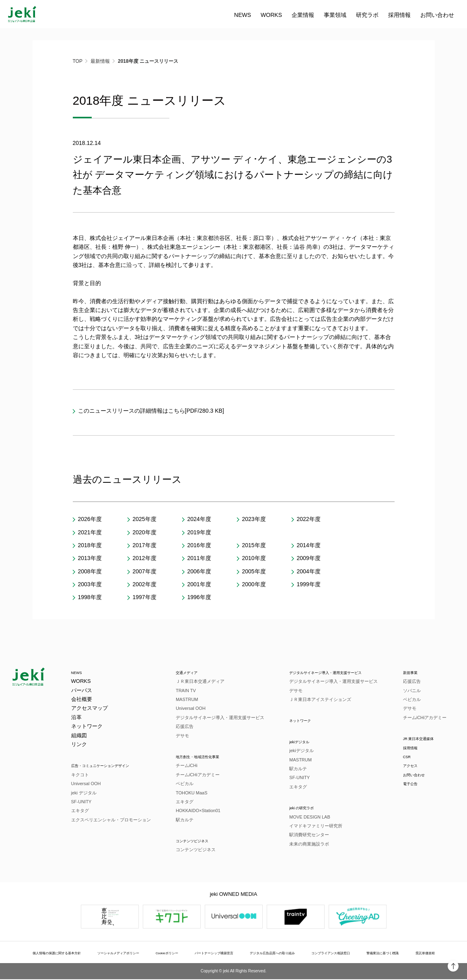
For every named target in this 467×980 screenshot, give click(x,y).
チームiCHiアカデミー (195, 775)
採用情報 (413, 748)
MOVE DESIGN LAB (300, 818)
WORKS (128, 15)
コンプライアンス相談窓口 (335, 953)
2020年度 (145, 532)
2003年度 (90, 584)
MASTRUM (184, 700)
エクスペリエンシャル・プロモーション (111, 820)
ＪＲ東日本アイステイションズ (311, 700)
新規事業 (413, 672)
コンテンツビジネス (196, 841)
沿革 (76, 717)
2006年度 (199, 571)
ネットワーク (87, 727)
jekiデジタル (294, 742)
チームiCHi (184, 766)
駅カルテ (182, 820)
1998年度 (90, 597)
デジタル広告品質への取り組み (276, 953)
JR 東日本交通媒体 (425, 739)
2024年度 (199, 519)
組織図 (79, 735)
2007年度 (145, 571)
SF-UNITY (81, 802)
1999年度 (309, 584)
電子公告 (413, 785)
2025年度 (145, 519)
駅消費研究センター (299, 836)
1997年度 (145, 597)
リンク (79, 745)
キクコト (80, 775)
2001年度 (199, 584)
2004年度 (309, 571)
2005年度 (254, 571)
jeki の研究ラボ (297, 808)
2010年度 (254, 558)
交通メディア (189, 672)
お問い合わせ (294, 15)
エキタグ (80, 811)
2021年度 (90, 532)
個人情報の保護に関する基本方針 (66, 953)
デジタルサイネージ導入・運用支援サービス (217, 717)
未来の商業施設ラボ (299, 845)
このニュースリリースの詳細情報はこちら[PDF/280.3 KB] (151, 411)
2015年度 (254, 545)
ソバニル (411, 691)
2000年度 (254, 584)
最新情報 (100, 61)
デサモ (180, 736)
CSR (408, 757)
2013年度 (90, 558)
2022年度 (309, 519)
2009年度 (309, 558)
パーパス (82, 690)
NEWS (99, 15)
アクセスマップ (89, 708)
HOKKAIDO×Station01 (195, 811)
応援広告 (182, 727)
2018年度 (90, 545)
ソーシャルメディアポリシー (129, 953)
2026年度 (90, 519)
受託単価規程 (421, 953)
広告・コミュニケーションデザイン (113, 766)
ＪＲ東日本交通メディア (197, 682)
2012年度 (145, 558)
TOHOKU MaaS (189, 793)
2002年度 (145, 584)
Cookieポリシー (174, 953)
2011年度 (199, 558)
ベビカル (182, 784)
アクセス (413, 766)
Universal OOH (86, 784)
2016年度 (199, 545)
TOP (78, 61)
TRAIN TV (183, 691)
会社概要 (82, 700)
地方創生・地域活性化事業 (204, 757)
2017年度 (145, 545)
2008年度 (90, 571)
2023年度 (254, 519)
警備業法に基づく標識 (385, 953)
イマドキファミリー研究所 (306, 827)
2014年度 (309, 545)
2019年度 (199, 532)
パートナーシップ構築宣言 (218, 953)
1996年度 (199, 597)
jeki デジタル (84, 793)
